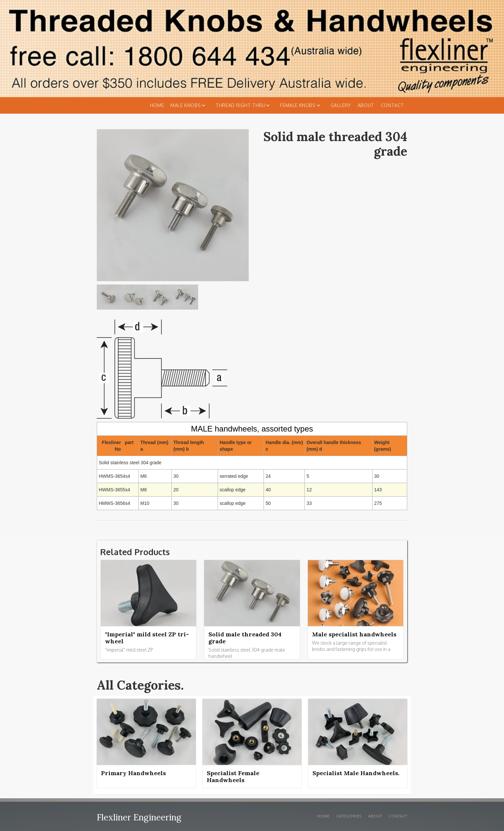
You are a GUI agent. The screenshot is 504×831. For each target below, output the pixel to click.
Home (157, 105)
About (366, 105)
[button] (190, 105)
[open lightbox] (109, 299)
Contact (392, 105)
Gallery (341, 105)
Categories (349, 816)
